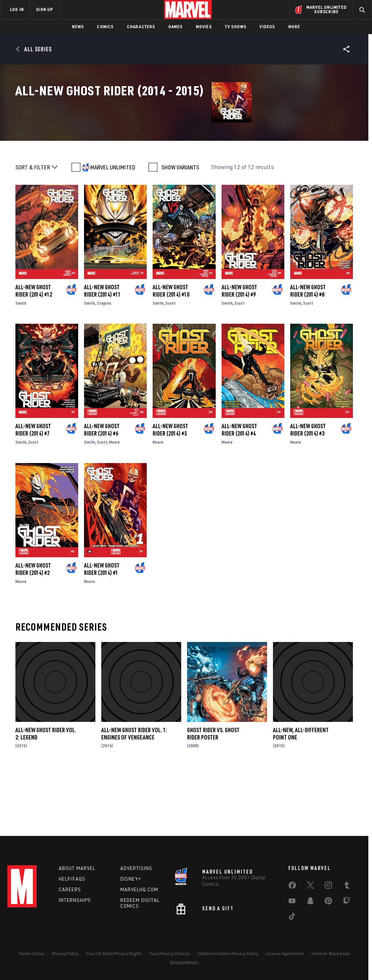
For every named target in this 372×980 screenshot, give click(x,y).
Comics (105, 27)
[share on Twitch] (347, 902)
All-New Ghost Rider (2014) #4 (239, 489)
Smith (21, 362)
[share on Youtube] (292, 902)
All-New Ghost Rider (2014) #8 (308, 349)
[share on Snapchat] (310, 902)
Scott (171, 362)
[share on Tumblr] (347, 887)
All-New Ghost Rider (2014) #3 (308, 489)
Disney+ (131, 879)
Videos (267, 27)
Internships (75, 900)
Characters (141, 27)
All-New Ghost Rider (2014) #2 (33, 628)
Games (176, 27)
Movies (204, 27)
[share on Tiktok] (292, 918)
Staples (104, 362)
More (294, 27)
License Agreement (285, 953)
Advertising (136, 868)
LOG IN (17, 9)
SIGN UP (44, 9)
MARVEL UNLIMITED (113, 226)
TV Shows (236, 27)
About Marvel (77, 868)
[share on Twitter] (310, 887)
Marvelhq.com (139, 889)
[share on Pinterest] (328, 902)
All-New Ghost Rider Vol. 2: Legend (46, 792)
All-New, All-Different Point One (301, 792)
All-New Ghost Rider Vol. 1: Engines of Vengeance (134, 792)
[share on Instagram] (328, 887)
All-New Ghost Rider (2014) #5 (170, 489)
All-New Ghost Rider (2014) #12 (34, 349)
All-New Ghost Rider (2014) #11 (102, 349)
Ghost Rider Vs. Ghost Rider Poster (213, 792)
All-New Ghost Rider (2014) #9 (239, 349)
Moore (114, 501)
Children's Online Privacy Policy (228, 953)
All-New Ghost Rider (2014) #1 (102, 628)
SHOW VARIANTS (180, 226)
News (78, 27)
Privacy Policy (65, 953)
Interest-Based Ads (331, 953)
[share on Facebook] (292, 887)
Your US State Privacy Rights (114, 953)
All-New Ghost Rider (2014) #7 (33, 489)
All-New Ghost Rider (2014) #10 (171, 349)
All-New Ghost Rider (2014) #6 (102, 489)
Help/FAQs (72, 879)
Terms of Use (32, 953)
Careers (70, 889)
